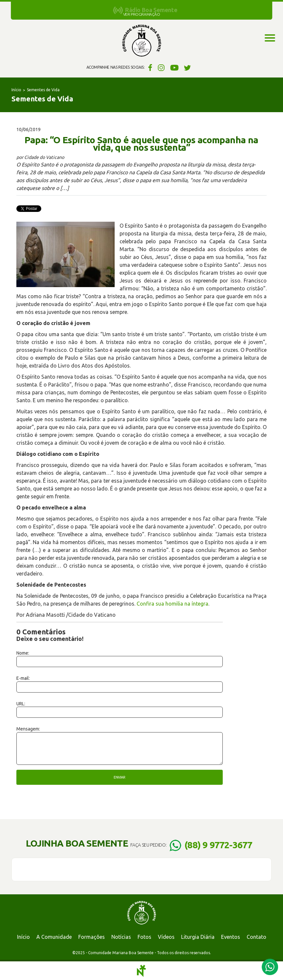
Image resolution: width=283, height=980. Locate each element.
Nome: (23, 653)
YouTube (174, 67)
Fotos (144, 937)
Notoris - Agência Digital (141, 971)
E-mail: (23, 678)
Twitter (188, 67)
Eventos (231, 937)
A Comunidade (54, 937)
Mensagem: (28, 729)
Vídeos (166, 937)
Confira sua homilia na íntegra (172, 604)
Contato (256, 937)
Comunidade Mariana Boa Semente (141, 41)
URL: (21, 704)
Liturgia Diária (198, 937)
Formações (92, 937)
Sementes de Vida (43, 90)
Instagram (161, 67)
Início (16, 90)
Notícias (121, 937)
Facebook (149, 67)
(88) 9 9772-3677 (218, 845)
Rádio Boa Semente (151, 10)
